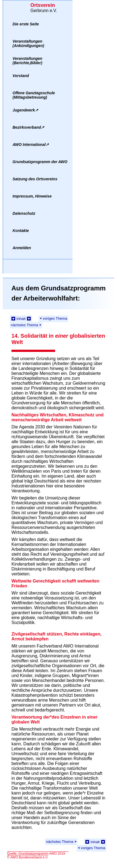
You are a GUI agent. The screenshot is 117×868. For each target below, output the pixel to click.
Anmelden (22, 248)
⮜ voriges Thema (53, 318)
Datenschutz (24, 213)
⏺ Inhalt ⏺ (21, 319)
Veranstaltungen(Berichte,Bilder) (27, 61)
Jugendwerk (25, 110)
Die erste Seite (26, 24)
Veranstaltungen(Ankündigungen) (28, 43)
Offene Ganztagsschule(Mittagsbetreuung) (34, 95)
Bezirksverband (28, 127)
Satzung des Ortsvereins (35, 179)
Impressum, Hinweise (32, 196)
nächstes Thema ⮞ (26, 325)
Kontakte (21, 231)
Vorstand (21, 76)
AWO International (31, 145)
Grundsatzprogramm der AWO (40, 162)
